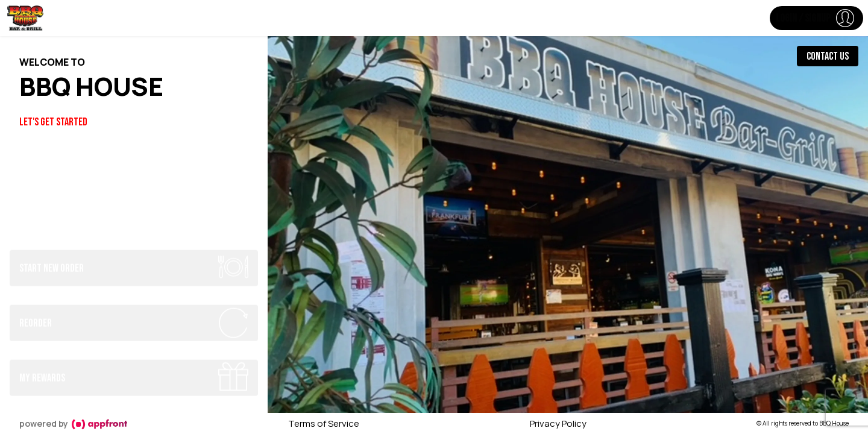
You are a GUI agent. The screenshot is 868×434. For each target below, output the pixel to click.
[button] (816, 18)
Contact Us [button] (828, 56)
